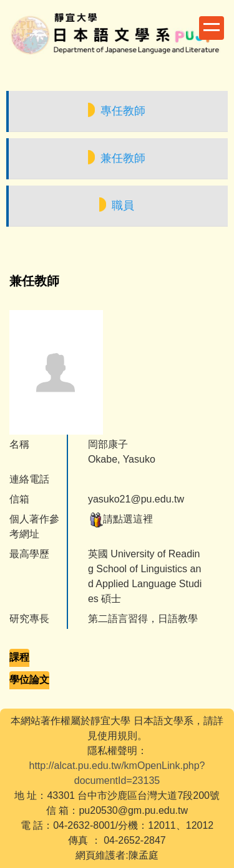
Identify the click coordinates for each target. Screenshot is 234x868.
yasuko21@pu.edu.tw (136, 499)
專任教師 (123, 111)
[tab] (19, 658)
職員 (123, 205)
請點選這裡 (120, 519)
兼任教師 (123, 158)
